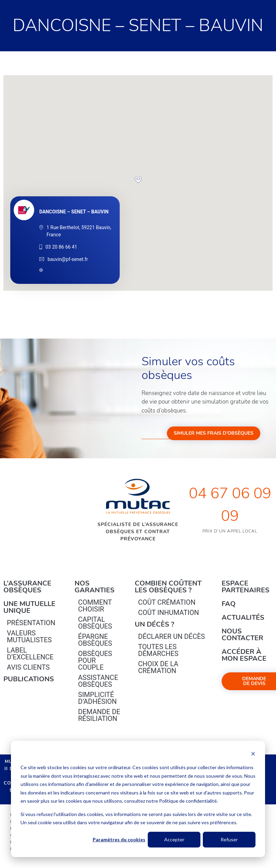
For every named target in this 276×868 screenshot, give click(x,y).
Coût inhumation (169, 613)
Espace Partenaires (246, 587)
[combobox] (160, 434)
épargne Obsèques (95, 640)
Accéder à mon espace (244, 655)
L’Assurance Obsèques (27, 587)
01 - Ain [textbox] (155, 434)
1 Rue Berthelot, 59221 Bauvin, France (79, 231)
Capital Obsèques (95, 623)
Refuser (229, 839)
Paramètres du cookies (119, 839)
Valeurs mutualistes (29, 636)
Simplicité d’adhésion (97, 698)
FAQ (229, 604)
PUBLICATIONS (29, 679)
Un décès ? (154, 624)
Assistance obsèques (98, 681)
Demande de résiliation (99, 715)
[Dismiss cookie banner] (253, 755)
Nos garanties (95, 587)
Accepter (174, 839)
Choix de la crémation (158, 667)
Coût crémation (167, 602)
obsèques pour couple (95, 660)
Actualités (243, 617)
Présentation (31, 623)
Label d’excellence (30, 654)
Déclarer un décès (172, 636)
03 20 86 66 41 (61, 247)
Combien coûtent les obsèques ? (168, 587)
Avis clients (28, 667)
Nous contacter (242, 635)
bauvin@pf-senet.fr (68, 259)
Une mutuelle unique (29, 607)
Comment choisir (95, 606)
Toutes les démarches (158, 650)
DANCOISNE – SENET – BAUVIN (74, 212)
